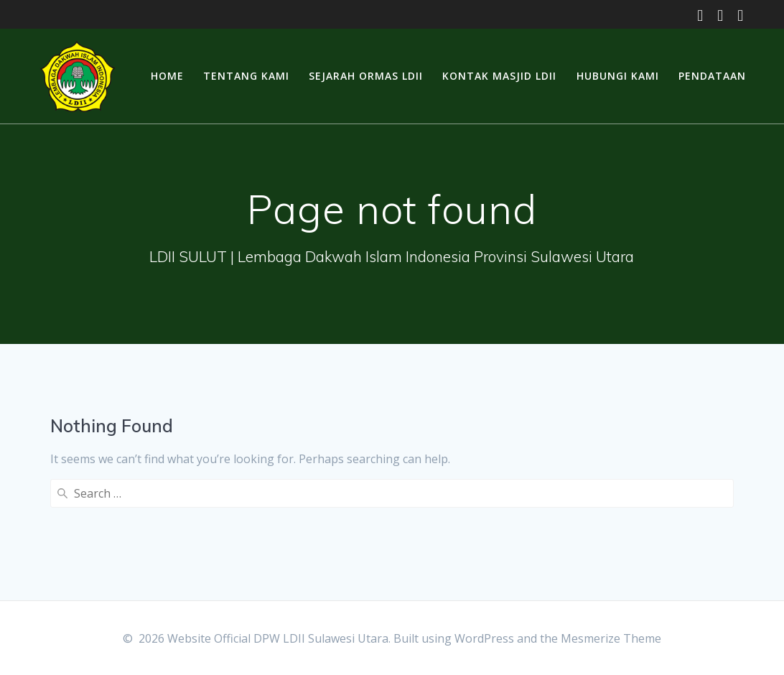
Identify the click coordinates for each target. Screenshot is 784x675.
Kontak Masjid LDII (499, 76)
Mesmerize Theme (611, 638)
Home (167, 76)
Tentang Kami (246, 76)
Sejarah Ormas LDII (366, 76)
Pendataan (712, 76)
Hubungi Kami (618, 76)
